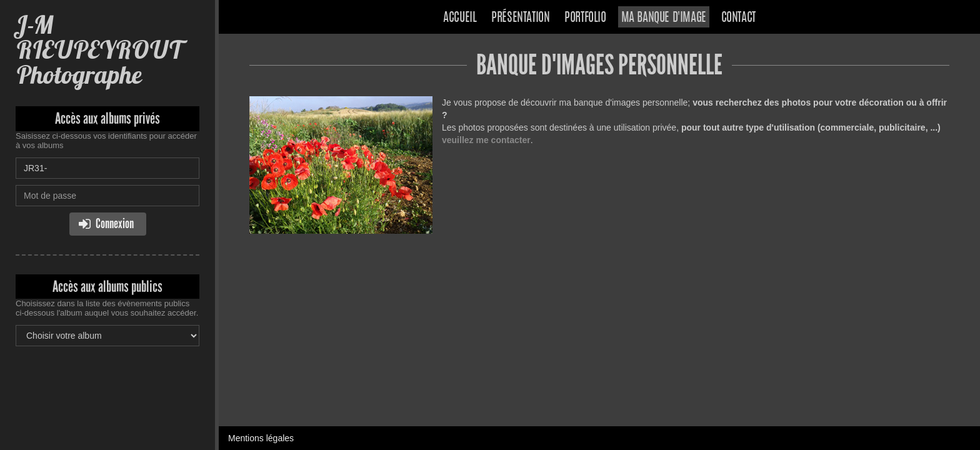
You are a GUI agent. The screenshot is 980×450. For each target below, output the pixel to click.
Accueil (460, 18)
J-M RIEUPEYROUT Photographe (100, 50)
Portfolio (585, 18)
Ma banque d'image (664, 18)
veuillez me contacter (486, 140)
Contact (738, 18)
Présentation (520, 18)
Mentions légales (261, 438)
